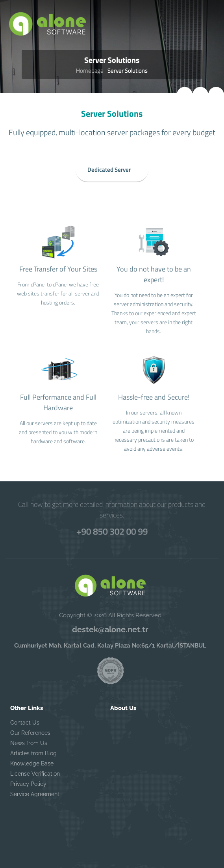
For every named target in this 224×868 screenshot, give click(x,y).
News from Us (29, 743)
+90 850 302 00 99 (112, 531)
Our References (30, 733)
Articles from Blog (33, 753)
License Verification (35, 774)
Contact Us (25, 723)
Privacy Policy (28, 784)
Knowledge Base (32, 763)
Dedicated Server (109, 168)
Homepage (90, 71)
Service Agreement (35, 794)
